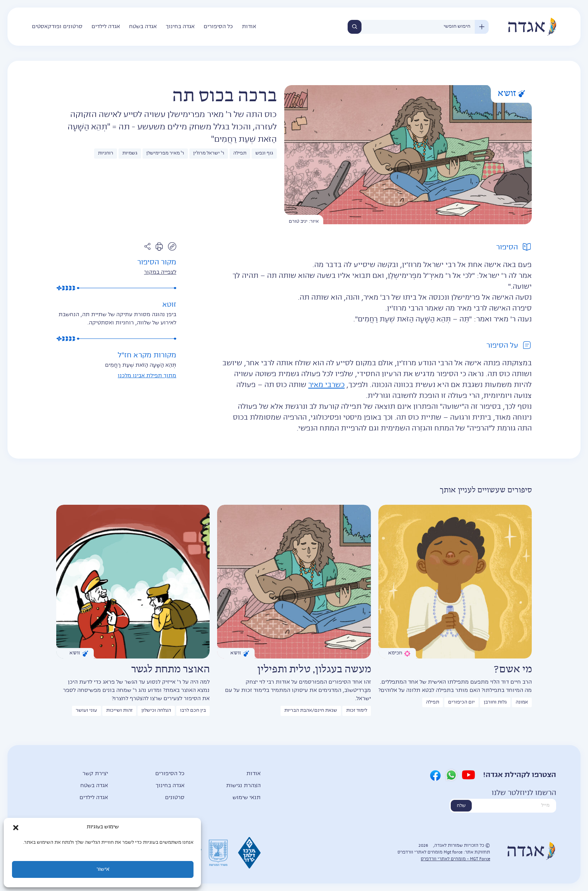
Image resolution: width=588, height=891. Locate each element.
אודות (249, 27)
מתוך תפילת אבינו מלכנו (147, 376)
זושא (511, 94)
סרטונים (175, 798)
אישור (103, 869)
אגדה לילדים (106, 27)
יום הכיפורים (461, 702)
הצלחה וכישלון (156, 711)
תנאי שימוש (247, 798)
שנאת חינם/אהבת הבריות (311, 711)
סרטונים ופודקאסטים (57, 27)
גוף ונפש (264, 153)
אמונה (522, 702)
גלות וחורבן (495, 702)
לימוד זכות (357, 711)
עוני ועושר (86, 711)
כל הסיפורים (218, 27)
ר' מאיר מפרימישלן (165, 153)
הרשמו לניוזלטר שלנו (524, 793)
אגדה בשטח (143, 27)
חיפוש (355, 27)
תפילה (240, 153)
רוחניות (106, 153)
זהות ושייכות (119, 711)
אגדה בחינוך (180, 27)
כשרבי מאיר (326, 385)
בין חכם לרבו (193, 711)
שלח (461, 806)
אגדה (532, 27)
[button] (16, 828)
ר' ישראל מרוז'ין (209, 153)
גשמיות (130, 153)
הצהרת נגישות (243, 786)
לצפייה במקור (160, 272)
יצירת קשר (95, 774)
